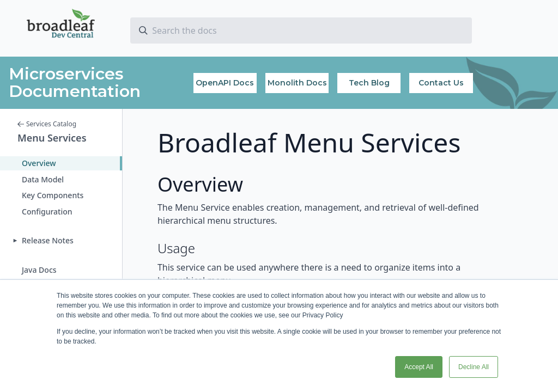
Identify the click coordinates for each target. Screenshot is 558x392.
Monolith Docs (297, 83)
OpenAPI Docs (225, 83)
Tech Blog (369, 83)
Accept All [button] (419, 367)
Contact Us (441, 83)
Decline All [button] (474, 367)
